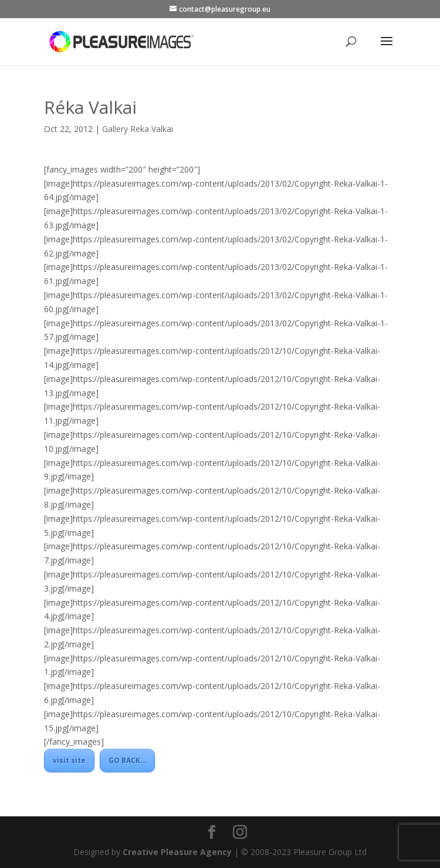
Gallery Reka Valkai (138, 129)
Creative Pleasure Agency (177, 852)
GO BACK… (127, 760)
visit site (69, 760)
